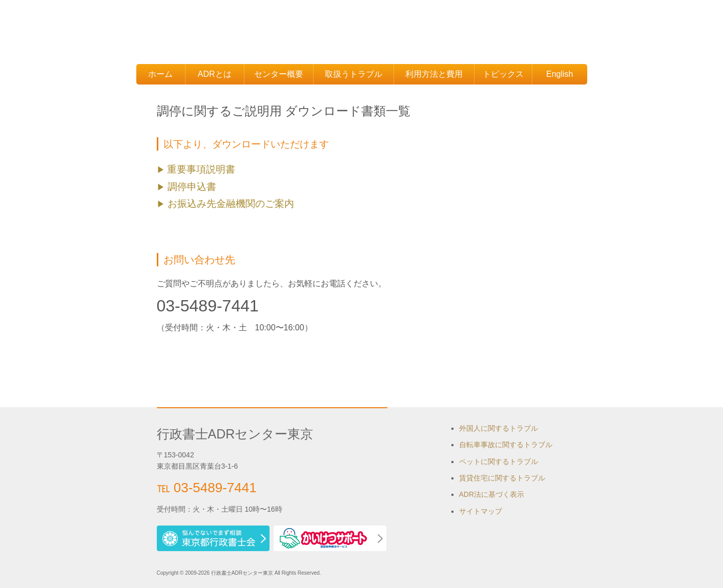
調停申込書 (191, 187)
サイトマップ (481, 511)
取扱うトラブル (354, 74)
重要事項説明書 (201, 169)
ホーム (160, 74)
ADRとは (215, 74)
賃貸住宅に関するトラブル (502, 478)
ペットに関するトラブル (499, 461)
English (560, 74)
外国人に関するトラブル (499, 428)
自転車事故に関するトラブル (506, 445)
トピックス (503, 74)
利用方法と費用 (434, 74)
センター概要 (279, 74)
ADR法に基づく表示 (492, 494)
